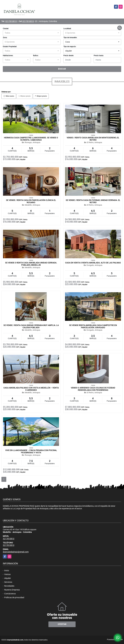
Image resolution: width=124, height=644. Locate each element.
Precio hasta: (99, 56)
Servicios (8, 582)
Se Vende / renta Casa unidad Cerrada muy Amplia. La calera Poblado (31, 326)
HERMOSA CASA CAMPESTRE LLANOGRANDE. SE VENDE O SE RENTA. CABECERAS (31, 139)
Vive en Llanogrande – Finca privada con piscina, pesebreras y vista (31, 451)
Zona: (5, 38)
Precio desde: (69, 56)
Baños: (36, 56)
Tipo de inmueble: (70, 38)
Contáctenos (10, 594)
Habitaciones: (8, 56)
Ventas (7, 574)
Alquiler (8, 578)
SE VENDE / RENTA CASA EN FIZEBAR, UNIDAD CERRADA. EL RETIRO (93, 201)
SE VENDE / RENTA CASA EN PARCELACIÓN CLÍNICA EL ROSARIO (31, 201)
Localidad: (67, 29)
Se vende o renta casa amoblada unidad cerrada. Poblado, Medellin (31, 264)
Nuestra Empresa (12, 590)
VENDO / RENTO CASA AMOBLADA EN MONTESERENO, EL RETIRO (93, 139)
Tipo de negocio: (70, 47)
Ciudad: (6, 29)
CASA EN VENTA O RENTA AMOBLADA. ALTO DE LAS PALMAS (93, 263)
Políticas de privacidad (14, 597)
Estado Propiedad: (10, 47)
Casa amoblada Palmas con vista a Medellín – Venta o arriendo (31, 389)
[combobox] (32, 33)
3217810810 (11, 21)
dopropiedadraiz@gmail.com (16, 552)
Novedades (9, 586)
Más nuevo (9, 96)
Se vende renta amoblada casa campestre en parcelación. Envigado (93, 326)
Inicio (7, 570)
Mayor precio (41, 96)
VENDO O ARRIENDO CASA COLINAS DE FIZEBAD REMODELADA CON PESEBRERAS (93, 389)
